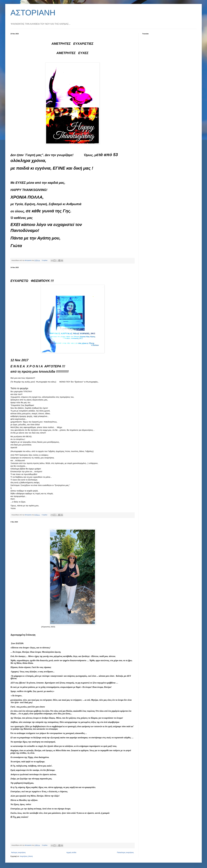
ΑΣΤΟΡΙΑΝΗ (33, 13)
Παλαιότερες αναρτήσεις (125, 853)
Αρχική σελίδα (71, 853)
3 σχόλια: (45, 845)
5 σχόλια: (45, 260)
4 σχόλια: (45, 515)
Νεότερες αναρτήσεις (18, 853)
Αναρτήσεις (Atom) (26, 856)
